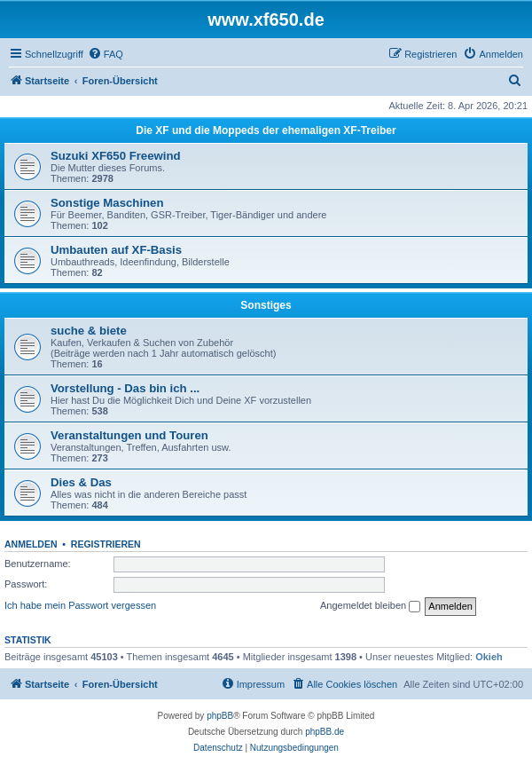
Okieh (489, 657)
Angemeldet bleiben (370, 606)
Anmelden (31, 544)
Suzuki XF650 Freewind (116, 156)
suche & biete (89, 331)
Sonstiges (266, 305)
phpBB (220, 716)
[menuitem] (106, 54)
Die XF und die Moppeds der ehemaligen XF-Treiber (266, 130)
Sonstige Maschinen (107, 203)
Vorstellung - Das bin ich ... (125, 388)
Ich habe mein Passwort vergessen (80, 605)
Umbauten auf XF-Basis (116, 250)
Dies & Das (81, 482)
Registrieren (106, 544)
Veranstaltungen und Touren (129, 435)
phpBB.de (325, 732)
